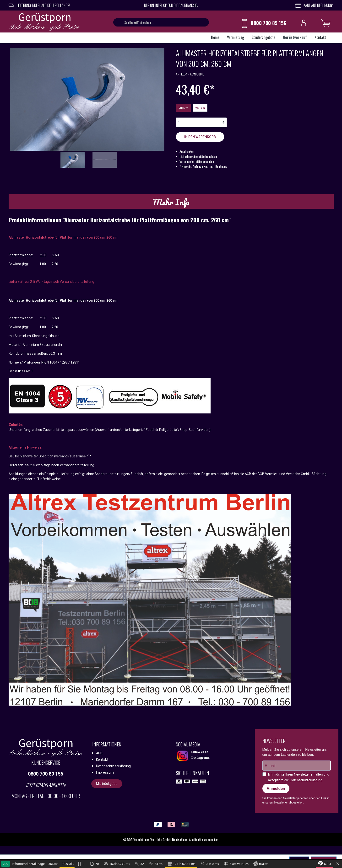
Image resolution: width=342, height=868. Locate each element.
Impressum (105, 772)
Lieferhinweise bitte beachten (198, 156)
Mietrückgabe (107, 784)
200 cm (183, 108)
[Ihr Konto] (304, 22)
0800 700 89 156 (264, 23)
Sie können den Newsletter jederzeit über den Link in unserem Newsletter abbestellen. (296, 800)
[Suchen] (119, 23)
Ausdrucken (187, 151)
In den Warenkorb (200, 137)
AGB (99, 753)
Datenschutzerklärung (113, 766)
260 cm (200, 108)
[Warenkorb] (326, 22)
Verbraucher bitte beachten (197, 161)
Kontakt (102, 760)
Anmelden (276, 789)
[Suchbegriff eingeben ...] (161, 22)
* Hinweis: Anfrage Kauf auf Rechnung (203, 166)
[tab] (171, 201)
